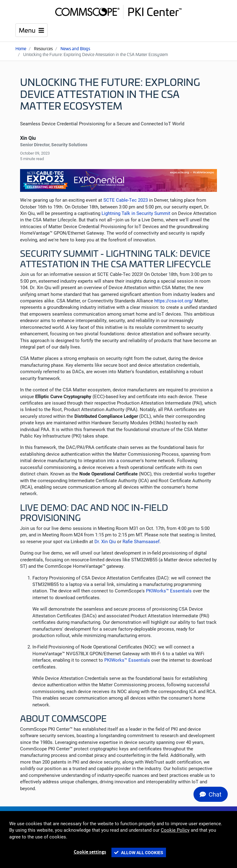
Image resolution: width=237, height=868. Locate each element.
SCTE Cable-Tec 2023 (126, 200)
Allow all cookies (139, 852)
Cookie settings (90, 852)
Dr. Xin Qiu (105, 541)
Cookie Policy (175, 830)
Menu (28, 30)
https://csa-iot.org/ (174, 301)
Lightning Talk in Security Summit (136, 213)
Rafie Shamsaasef (141, 541)
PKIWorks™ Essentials (169, 591)
